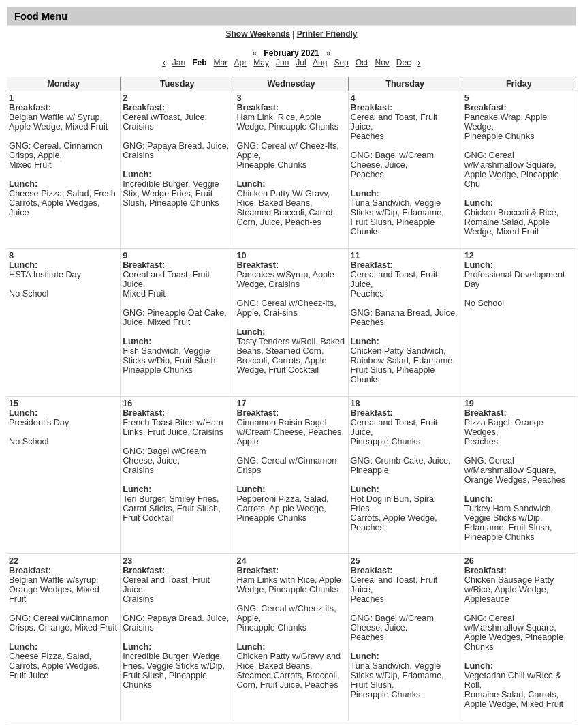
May (261, 63)
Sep (341, 63)
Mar (221, 63)
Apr (241, 63)
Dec (404, 63)
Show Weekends (258, 34)
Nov (382, 63)
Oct (362, 63)
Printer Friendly (327, 34)
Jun (282, 63)
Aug (320, 63)
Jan (179, 63)
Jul (301, 63)
